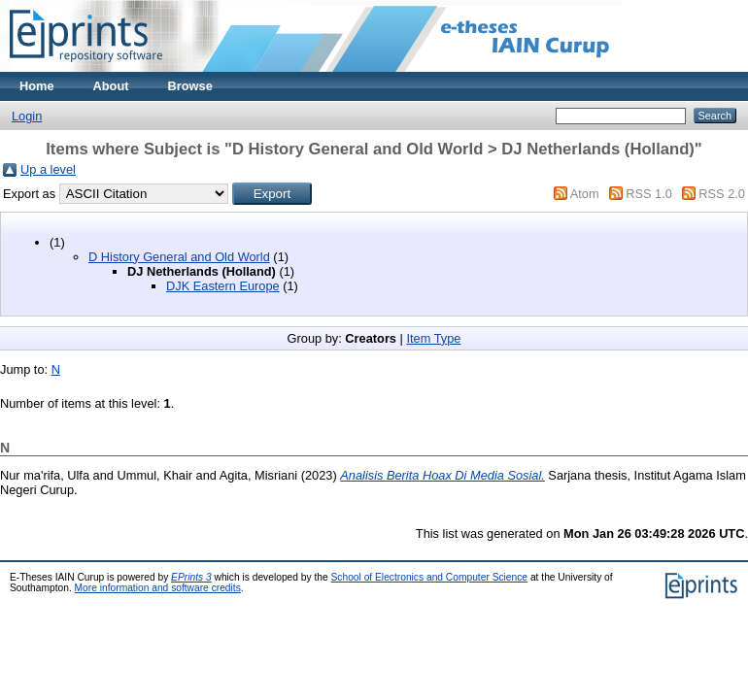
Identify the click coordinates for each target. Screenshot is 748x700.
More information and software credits (158, 588)
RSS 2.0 (722, 194)
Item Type (433, 338)
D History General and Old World (179, 257)
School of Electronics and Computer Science (430, 577)
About (111, 86)
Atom (585, 194)
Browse (190, 86)
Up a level (48, 169)
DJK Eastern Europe (223, 286)
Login (27, 116)
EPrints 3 (191, 577)
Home (37, 86)
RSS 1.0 (649, 194)
